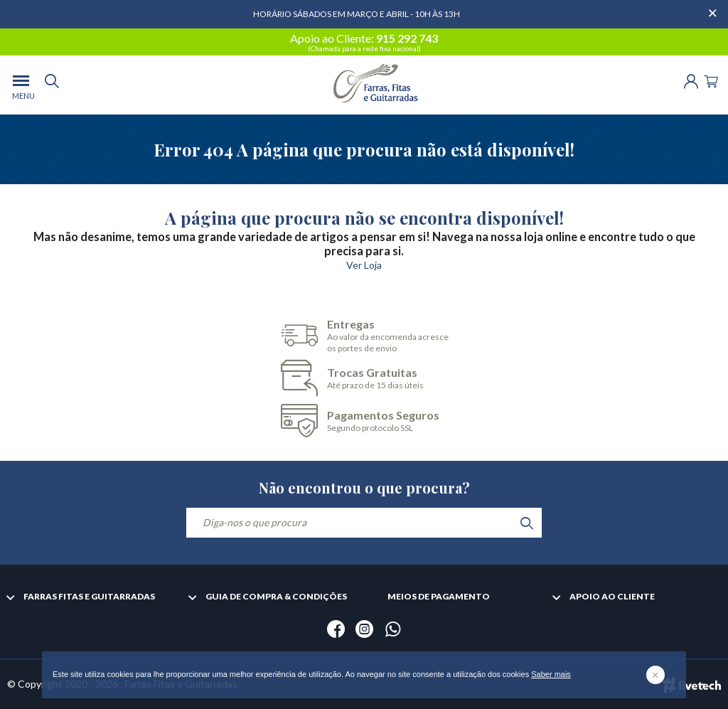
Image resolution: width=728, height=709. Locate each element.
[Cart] (711, 80)
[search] (52, 85)
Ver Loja (364, 265)
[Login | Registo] (691, 80)
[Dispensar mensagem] (714, 7)
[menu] (21, 85)
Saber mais (551, 674)
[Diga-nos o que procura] (364, 523)
